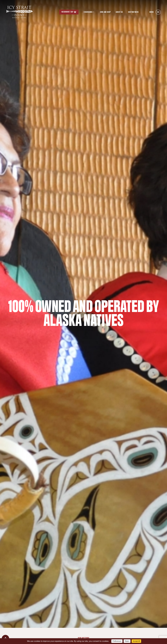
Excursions (88, 12)
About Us (119, 12)
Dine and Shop (105, 12)
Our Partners (133, 12)
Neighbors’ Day (67, 12)
